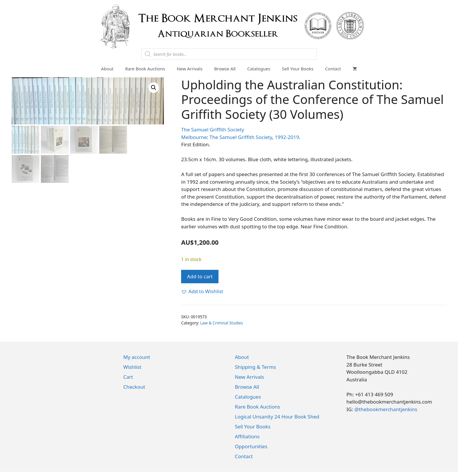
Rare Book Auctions (145, 69)
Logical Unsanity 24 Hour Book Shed (277, 417)
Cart (128, 377)
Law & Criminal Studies (221, 323)
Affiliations (247, 436)
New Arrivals (190, 69)
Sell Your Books (298, 69)
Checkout (134, 387)
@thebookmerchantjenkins (386, 409)
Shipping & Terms (255, 367)
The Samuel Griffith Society (212, 130)
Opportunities (251, 446)
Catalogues (259, 69)
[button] (154, 88)
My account (137, 357)
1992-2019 (287, 137)
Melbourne (194, 137)
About (107, 69)
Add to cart (200, 276)
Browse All (225, 69)
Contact (333, 69)
